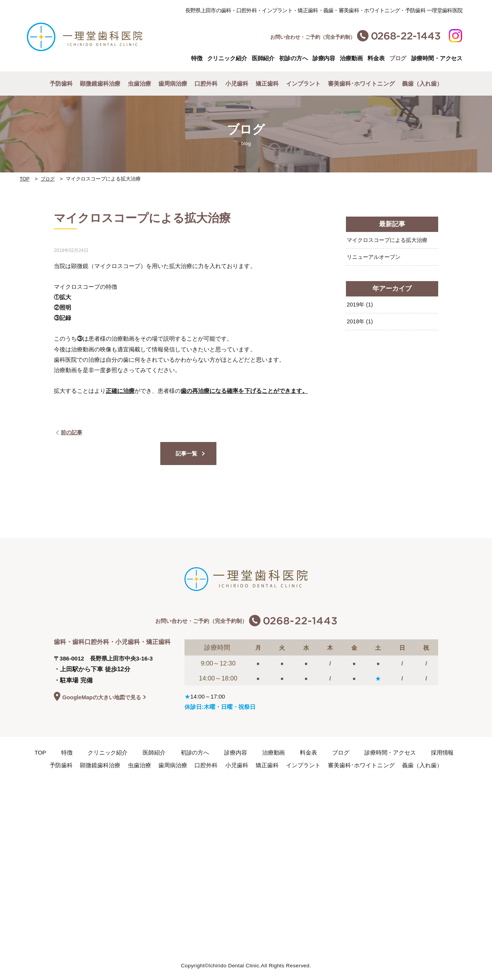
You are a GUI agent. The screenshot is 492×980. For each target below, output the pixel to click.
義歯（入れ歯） (422, 84)
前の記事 (70, 432)
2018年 (360, 322)
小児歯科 (237, 84)
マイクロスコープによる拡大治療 (390, 240)
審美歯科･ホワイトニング (361, 84)
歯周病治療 (173, 84)
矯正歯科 (267, 84)
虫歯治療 (140, 84)
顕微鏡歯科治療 (100, 84)
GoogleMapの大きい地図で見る (104, 698)
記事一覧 (186, 454)
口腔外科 (206, 84)
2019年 (360, 305)
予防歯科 (61, 84)
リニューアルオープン (376, 257)
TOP (25, 179)
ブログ (49, 179)
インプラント (303, 84)
